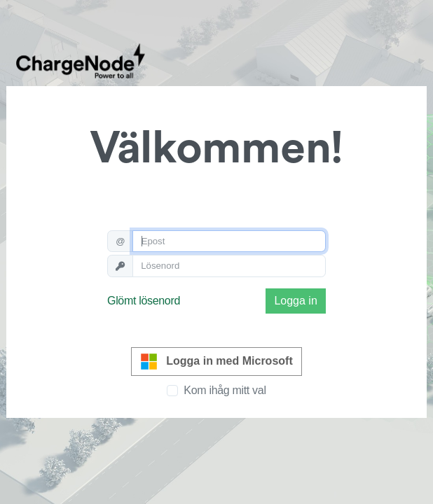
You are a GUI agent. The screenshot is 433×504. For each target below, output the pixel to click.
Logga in (295, 301)
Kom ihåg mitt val (225, 390)
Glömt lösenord (144, 301)
